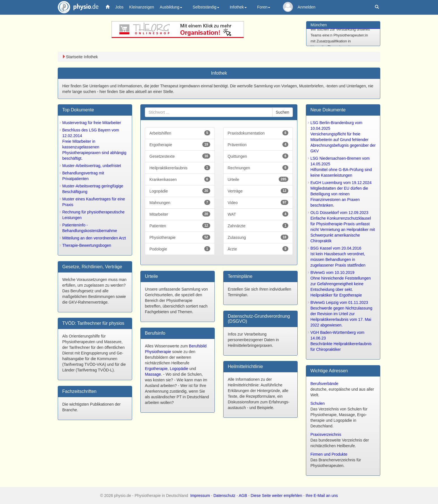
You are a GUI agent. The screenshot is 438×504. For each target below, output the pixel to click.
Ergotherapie (180, 144)
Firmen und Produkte (329, 454)
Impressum (200, 496)
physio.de (76, 7)
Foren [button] (264, 7)
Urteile (258, 179)
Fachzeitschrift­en (79, 391)
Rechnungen (258, 168)
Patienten (180, 226)
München (319, 25)
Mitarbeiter (180, 214)
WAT (258, 214)
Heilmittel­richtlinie (245, 366)
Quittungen (258, 156)
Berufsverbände (324, 384)
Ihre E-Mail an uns (322, 496)
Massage (153, 374)
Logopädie (180, 191)
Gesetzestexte (180, 156)
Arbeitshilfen (180, 133)
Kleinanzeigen (142, 7)
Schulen (318, 403)
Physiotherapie (180, 237)
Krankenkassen (180, 179)
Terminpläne (240, 276)
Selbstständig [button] (206, 7)
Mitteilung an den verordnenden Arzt (94, 238)
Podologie (180, 249)
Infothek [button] (238, 7)
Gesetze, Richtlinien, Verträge (92, 267)
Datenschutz (224, 496)
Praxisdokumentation (258, 133)
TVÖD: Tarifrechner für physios (93, 323)
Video (258, 202)
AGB (243, 496)
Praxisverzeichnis (326, 434)
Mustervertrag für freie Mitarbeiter (92, 123)
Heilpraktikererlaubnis (180, 168)
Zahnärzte (258, 226)
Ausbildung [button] (171, 7)
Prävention (258, 144)
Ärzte (258, 249)
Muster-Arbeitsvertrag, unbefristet (92, 166)
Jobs (119, 7)
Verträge (258, 191)
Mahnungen (180, 202)
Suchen (283, 112)
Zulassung (258, 237)
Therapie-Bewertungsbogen (87, 245)
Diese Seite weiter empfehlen (276, 496)
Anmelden (307, 7)
